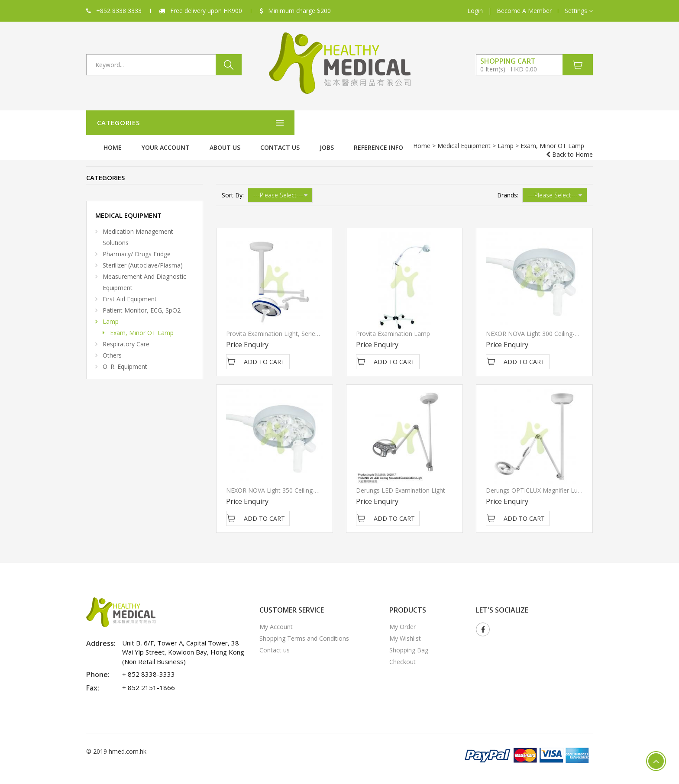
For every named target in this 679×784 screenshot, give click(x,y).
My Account (276, 617)
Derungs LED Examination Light (401, 481)
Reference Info (521, 123)
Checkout (403, 652)
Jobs (470, 123)
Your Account (309, 123)
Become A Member (524, 11)
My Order (403, 617)
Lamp (179, 146)
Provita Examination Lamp (393, 324)
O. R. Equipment (125, 357)
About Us (368, 123)
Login (475, 11)
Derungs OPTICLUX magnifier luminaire (542, 481)
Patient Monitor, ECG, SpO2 (142, 301)
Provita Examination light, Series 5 (275, 324)
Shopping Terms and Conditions (304, 629)
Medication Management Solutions (138, 227)
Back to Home (569, 146)
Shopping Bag (409, 640)
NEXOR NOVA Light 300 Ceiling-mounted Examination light (569, 324)
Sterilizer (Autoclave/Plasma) (143, 256)
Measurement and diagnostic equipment (144, 273)
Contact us (423, 123)
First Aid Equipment (130, 289)
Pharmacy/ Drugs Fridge (137, 244)
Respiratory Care (126, 334)
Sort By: (233, 186)
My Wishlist (405, 629)
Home (255, 123)
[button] (579, 11)
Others (112, 346)
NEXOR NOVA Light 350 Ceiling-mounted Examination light (309, 481)
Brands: (508, 186)
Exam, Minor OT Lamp (142, 323)
